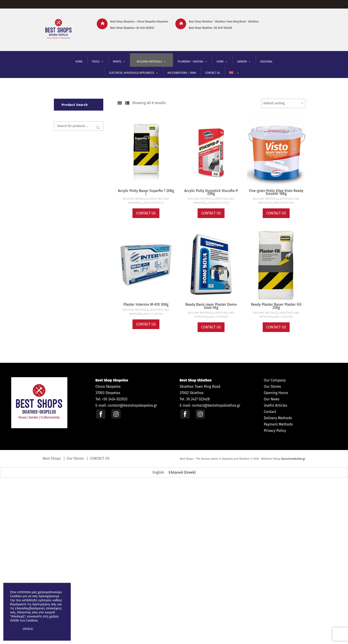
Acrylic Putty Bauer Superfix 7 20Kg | (146, 192)
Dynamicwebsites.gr (293, 459)
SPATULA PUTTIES (153, 203)
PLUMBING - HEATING (192, 62)
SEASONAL (267, 62)
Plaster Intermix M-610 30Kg (146, 304)
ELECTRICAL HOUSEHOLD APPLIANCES (134, 73)
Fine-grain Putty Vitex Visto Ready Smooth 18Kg (276, 192)
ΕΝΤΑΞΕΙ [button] (28, 629)
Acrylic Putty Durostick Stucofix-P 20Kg (211, 192)
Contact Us (146, 213)
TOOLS (98, 62)
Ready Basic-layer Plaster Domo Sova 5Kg (211, 306)
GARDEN (244, 62)
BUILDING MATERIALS (151, 62)
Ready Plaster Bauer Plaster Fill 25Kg (276, 306)
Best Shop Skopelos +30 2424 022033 (132, 28)
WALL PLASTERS (153, 314)
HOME (79, 62)
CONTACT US (213, 73)
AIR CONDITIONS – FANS (182, 73)
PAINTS (119, 62)
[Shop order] (283, 103)
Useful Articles (275, 405)
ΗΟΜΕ (222, 62)
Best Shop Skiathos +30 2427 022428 (210, 28)
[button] (14, 629)
